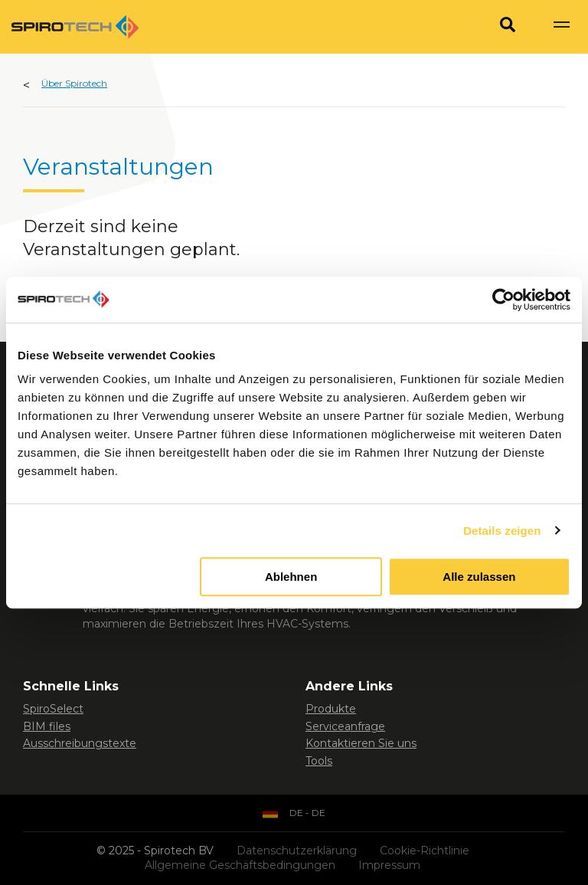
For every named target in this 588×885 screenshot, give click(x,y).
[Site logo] (75, 27)
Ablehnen (291, 577)
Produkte (331, 709)
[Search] (508, 27)
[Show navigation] (561, 27)
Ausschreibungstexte (80, 743)
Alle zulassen (479, 577)
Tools (319, 761)
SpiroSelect (53, 709)
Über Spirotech (74, 83)
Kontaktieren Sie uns (361, 743)
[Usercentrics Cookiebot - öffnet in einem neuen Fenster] (503, 300)
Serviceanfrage (345, 726)
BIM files (47, 726)
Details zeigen (502, 531)
